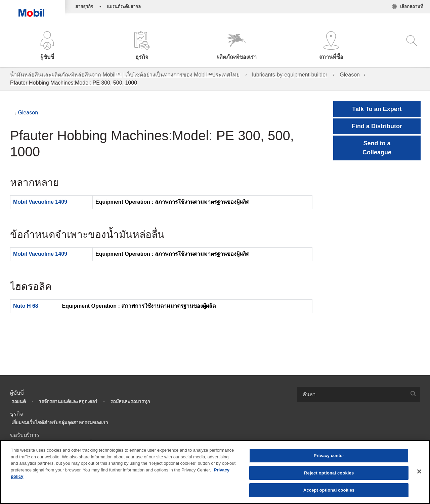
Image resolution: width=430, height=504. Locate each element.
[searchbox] (352, 394)
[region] (215, 472)
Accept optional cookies (329, 490)
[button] (47, 46)
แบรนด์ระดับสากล (124, 7)
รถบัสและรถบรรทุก (130, 401)
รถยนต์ (19, 401)
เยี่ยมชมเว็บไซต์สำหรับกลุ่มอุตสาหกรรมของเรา (60, 422)
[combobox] (358, 394)
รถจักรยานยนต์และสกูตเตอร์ (68, 401)
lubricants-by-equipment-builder (290, 75)
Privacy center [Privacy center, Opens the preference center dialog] (329, 456)
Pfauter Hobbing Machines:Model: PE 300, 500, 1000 (74, 83)
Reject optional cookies (329, 473)
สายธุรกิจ (84, 7)
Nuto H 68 (26, 306)
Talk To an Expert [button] (377, 109)
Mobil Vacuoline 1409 (40, 202)
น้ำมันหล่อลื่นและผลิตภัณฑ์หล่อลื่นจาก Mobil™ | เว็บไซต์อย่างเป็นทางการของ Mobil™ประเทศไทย (125, 75)
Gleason (350, 75)
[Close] (419, 471)
